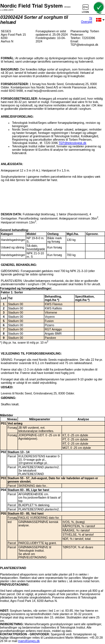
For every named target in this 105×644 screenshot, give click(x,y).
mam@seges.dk (29, 641)
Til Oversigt (87, 20)
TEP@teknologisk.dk (72, 143)
